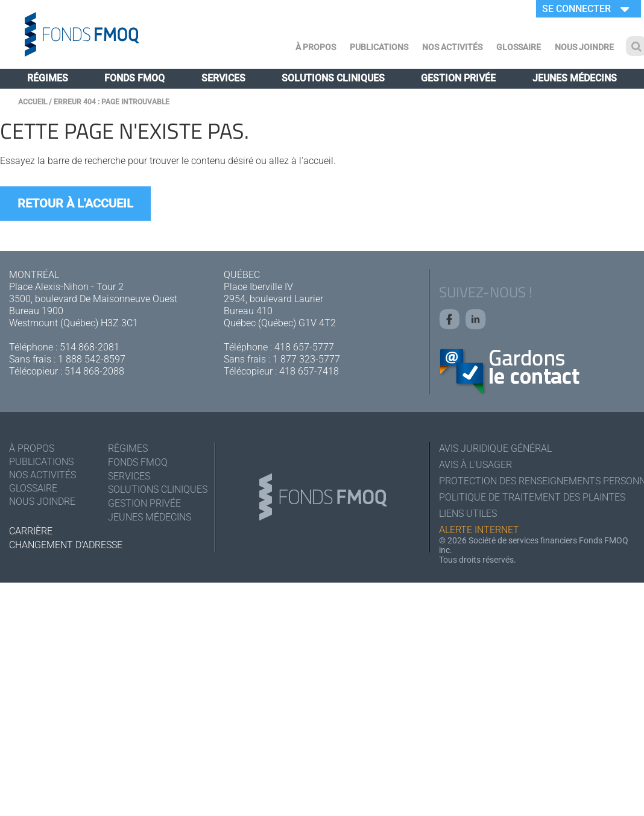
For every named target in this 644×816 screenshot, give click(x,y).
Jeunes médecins (575, 78)
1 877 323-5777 (306, 359)
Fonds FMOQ (134, 78)
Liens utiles (468, 514)
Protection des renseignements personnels (537, 481)
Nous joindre (584, 47)
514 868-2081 (90, 347)
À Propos (316, 47)
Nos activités (452, 47)
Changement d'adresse (66, 545)
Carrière (31, 531)
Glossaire (519, 47)
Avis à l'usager (475, 465)
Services (223, 78)
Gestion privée (458, 78)
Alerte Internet (479, 530)
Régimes (48, 78)
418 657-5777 (304, 347)
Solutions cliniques (333, 78)
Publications (379, 47)
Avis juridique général (495, 448)
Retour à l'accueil (75, 203)
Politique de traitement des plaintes (532, 497)
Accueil (33, 102)
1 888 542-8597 (92, 359)
